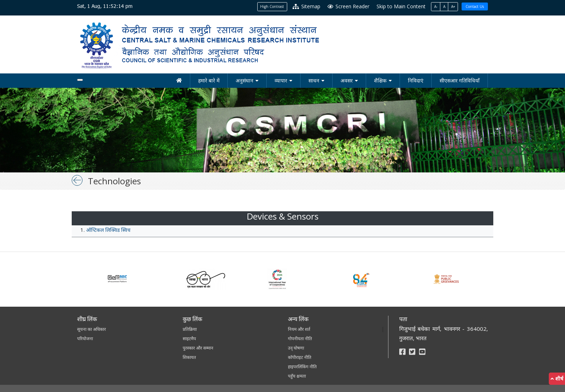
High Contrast (272, 6)
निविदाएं (416, 80)
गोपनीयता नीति (300, 339)
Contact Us (475, 6)
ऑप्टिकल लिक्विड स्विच (108, 230)
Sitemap (306, 6)
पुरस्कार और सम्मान (198, 348)
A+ (453, 6)
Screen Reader (348, 6)
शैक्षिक (380, 80)
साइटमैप (189, 339)
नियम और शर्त (299, 329)
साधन (314, 80)
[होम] (179, 81)
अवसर (347, 80)
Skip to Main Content (401, 6)
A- (436, 6)
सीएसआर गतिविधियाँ (460, 80)
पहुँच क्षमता (297, 376)
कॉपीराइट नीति (300, 357)
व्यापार (281, 80)
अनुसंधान (244, 80)
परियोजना (85, 339)
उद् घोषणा (296, 348)
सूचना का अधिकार (92, 329)
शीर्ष (557, 379)
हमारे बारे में (209, 80)
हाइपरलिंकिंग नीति (302, 367)
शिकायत (189, 357)
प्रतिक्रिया (190, 329)
